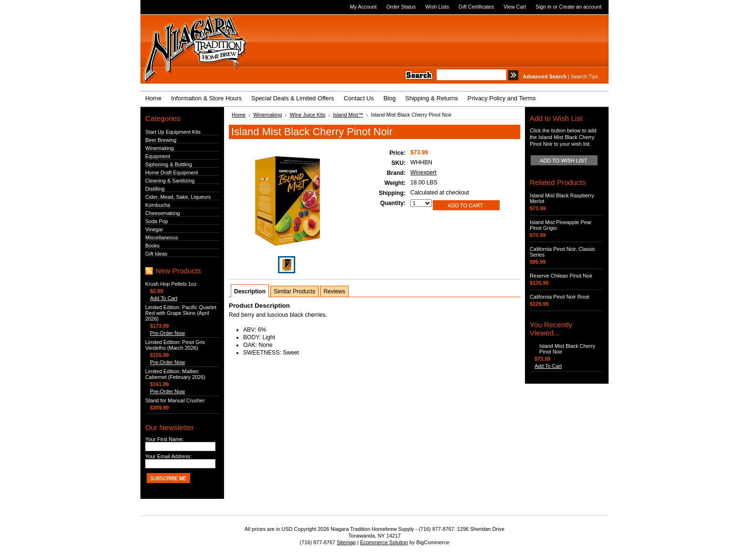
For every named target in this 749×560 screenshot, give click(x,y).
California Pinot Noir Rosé (560, 297)
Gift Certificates (476, 7)
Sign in (543, 7)
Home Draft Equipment (172, 172)
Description (250, 291)
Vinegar (154, 229)
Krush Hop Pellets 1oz (171, 284)
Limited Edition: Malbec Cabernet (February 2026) (175, 374)
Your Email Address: (169, 456)
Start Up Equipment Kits (173, 132)
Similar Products (294, 291)
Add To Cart (164, 298)
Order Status (401, 7)
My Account (363, 7)
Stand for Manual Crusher (175, 400)
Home (239, 115)
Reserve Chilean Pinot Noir (561, 276)
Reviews (334, 291)
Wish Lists (437, 7)
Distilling (155, 189)
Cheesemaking (163, 213)
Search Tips (584, 76)
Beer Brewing (161, 140)
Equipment (158, 156)
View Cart (515, 7)
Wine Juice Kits (307, 115)
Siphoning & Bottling (169, 164)
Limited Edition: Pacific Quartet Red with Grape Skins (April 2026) (181, 313)
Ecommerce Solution (384, 542)
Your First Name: (165, 439)
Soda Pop (157, 221)
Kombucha (158, 205)
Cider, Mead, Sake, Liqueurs (178, 197)
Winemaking (160, 148)
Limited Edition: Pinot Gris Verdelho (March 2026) (175, 345)
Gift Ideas (156, 254)
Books (152, 246)
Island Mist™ (348, 115)
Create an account (580, 7)
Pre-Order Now (167, 333)
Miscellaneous (162, 237)
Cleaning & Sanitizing (170, 181)
